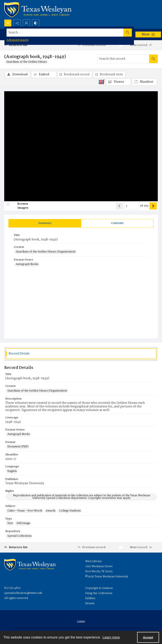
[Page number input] (131, 206)
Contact (81, 621)
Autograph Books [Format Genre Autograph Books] (27, 264)
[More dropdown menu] (148, 34)
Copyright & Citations (99, 588)
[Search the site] (65, 33)
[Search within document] (153, 59)
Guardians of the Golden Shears (27, 62)
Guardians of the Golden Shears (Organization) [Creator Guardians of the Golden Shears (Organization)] (46, 252)
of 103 (144, 206)
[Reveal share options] (17, 23)
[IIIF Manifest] (144, 82)
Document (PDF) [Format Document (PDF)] (18, 447)
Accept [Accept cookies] (148, 637)
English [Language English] (12, 471)
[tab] (45, 223)
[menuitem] (81, 621)
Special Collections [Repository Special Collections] (20, 536)
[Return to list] (24, 45)
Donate (90, 603)
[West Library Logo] (30, 565)
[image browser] (20, 206)
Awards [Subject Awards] (51, 511)
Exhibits (90, 598)
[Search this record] (123, 59)
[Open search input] (8, 23)
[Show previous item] (119, 206)
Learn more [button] (111, 637)
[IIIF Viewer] (118, 82)
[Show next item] (153, 206)
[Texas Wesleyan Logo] (38, 10)
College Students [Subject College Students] (70, 511)
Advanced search (17, 40)
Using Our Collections (99, 593)
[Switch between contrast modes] (36, 23)
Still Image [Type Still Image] (23, 523)
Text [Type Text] (10, 523)
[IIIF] (101, 82)
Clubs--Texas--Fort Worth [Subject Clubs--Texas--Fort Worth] (25, 511)
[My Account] (26, 23)
